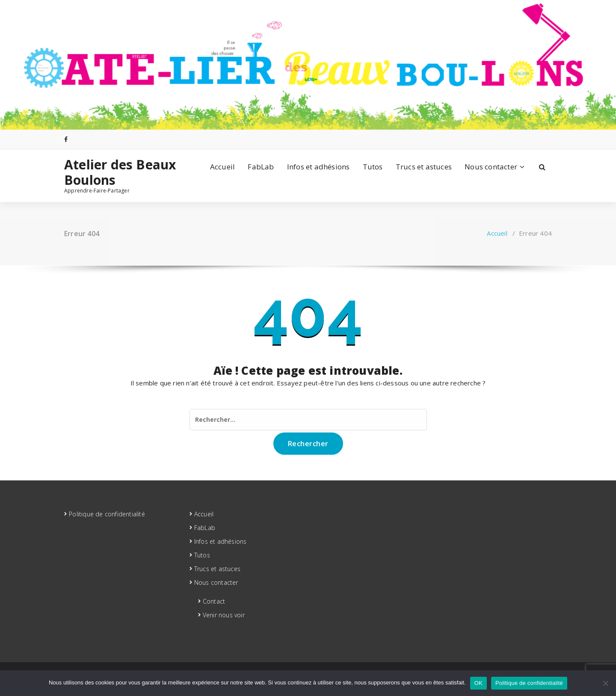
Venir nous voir (224, 615)
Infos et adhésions (318, 167)
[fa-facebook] (66, 139)
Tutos (373, 167)
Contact (214, 601)
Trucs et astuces (424, 167)
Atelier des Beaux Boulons (120, 172)
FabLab (261, 167)
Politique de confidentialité (107, 514)
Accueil (222, 167)
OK (478, 683)
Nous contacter (491, 167)
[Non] (605, 683)
